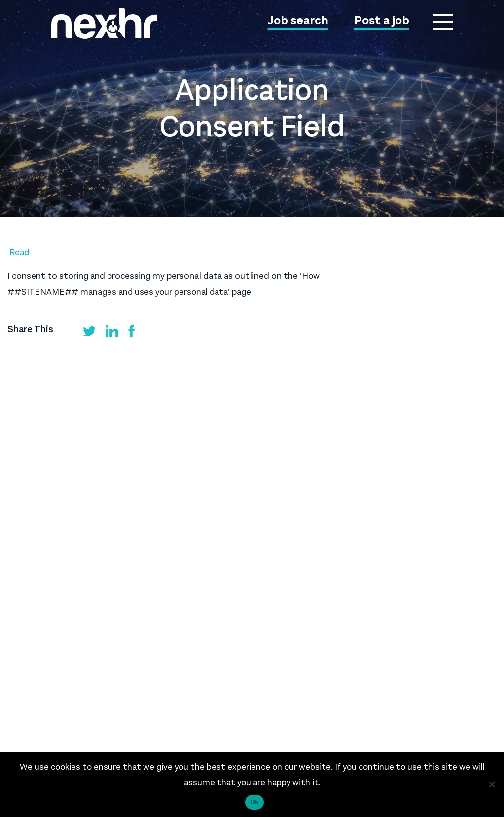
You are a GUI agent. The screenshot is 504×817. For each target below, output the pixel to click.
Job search (298, 21)
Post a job (382, 21)
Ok (254, 802)
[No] (492, 784)
